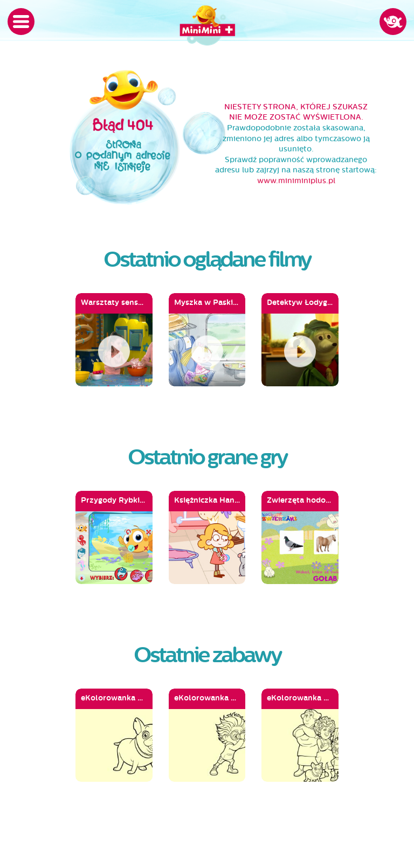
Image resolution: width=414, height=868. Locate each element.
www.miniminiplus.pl (296, 181)
